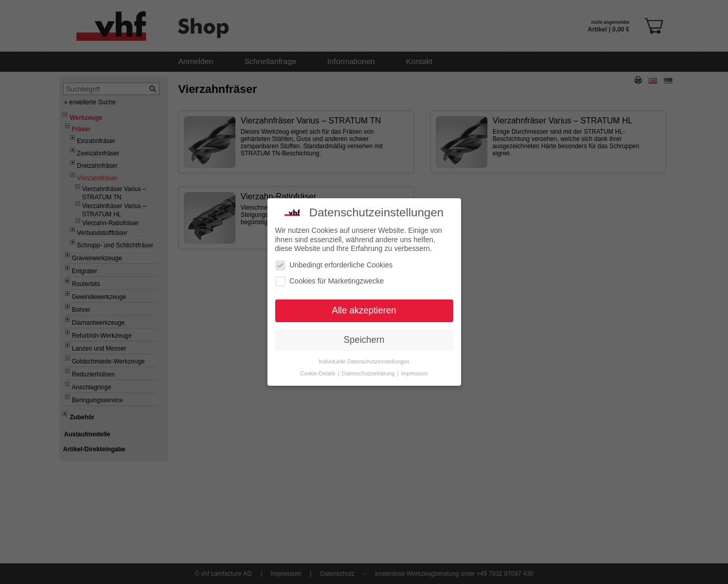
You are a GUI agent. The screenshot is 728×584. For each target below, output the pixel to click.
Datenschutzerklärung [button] (369, 370)
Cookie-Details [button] (318, 370)
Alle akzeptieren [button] (364, 307)
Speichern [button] (364, 337)
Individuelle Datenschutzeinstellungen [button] (364, 358)
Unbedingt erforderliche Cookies (334, 262)
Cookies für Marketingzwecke (330, 278)
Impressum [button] (415, 370)
